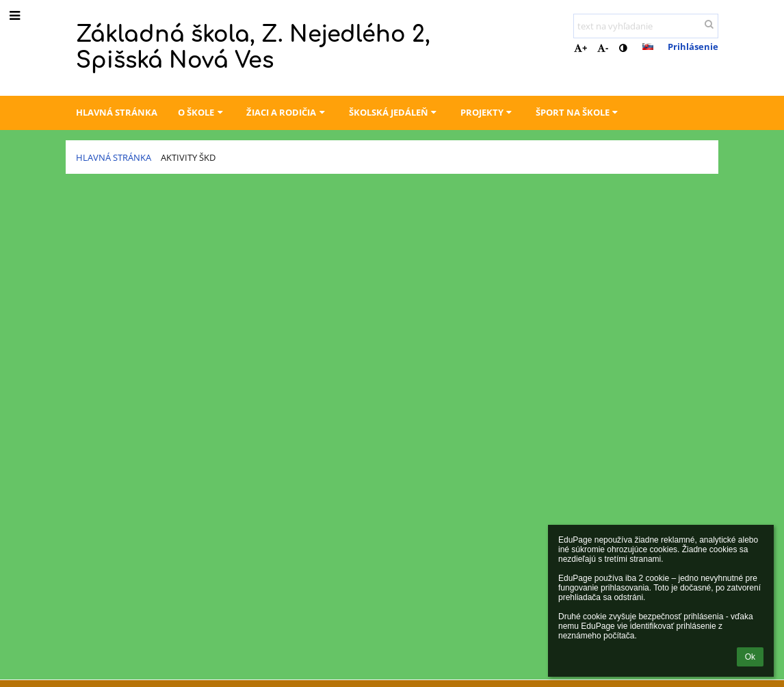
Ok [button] (750, 657)
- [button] (603, 48)
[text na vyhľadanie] (646, 26)
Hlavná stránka (114, 157)
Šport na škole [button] (578, 112)
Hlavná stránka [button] (117, 112)
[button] (648, 47)
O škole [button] (202, 112)
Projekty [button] (488, 112)
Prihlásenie (693, 47)
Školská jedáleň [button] (394, 112)
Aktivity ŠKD (188, 157)
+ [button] (580, 48)
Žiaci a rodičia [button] (287, 112)
